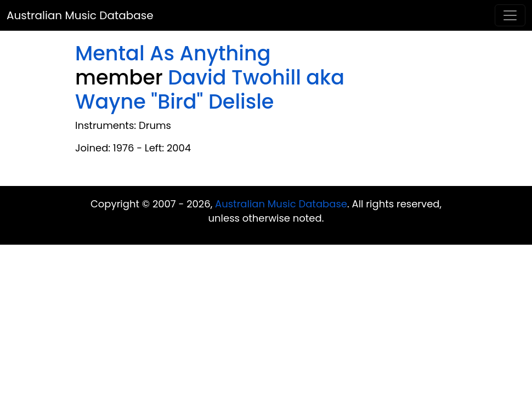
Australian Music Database (80, 15)
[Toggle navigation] (510, 15)
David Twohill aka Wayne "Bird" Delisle (210, 90)
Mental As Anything (173, 53)
